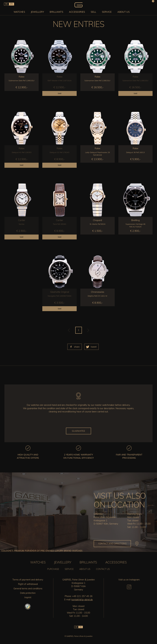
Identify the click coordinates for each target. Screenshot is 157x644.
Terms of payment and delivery (28, 580)
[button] (75, 347)
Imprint (28, 597)
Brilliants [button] (57, 11)
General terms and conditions (28, 589)
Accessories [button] (77, 11)
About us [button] (123, 11)
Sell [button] (93, 11)
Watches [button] (21, 11)
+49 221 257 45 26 (82, 596)
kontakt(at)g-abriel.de (82, 600)
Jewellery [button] (39, 11)
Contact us (103, 569)
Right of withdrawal (28, 584)
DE (6, 4)
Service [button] (106, 11)
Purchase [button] (53, 569)
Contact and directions (112, 543)
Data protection (28, 593)
